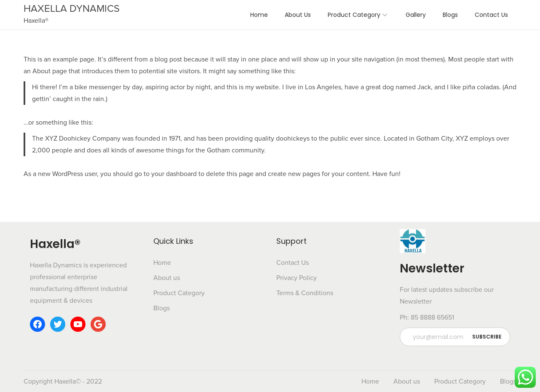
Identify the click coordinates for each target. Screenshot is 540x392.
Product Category (179, 293)
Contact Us (293, 263)
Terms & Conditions (305, 293)
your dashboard (174, 174)
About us (167, 278)
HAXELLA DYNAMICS (72, 9)
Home (162, 263)
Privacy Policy (297, 278)
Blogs (162, 308)
